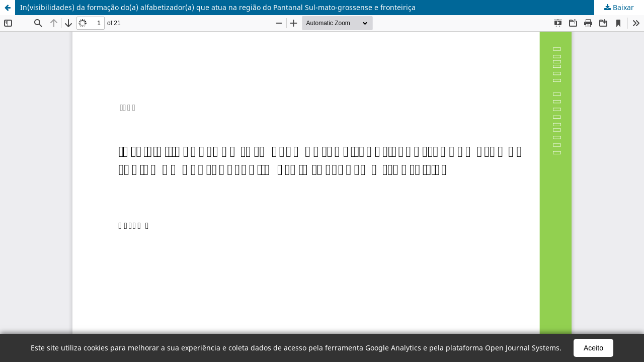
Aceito (593, 348)
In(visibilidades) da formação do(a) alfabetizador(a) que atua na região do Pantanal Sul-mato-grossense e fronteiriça (218, 7)
